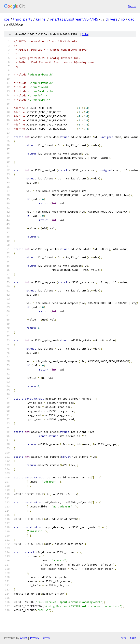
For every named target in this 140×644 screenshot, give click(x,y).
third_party (23, 19)
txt (123, 638)
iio (123, 19)
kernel (41, 19)
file (85, 34)
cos (7, 19)
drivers (111, 19)
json (133, 638)
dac (131, 19)
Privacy (35, 638)
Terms (46, 638)
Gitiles (24, 638)
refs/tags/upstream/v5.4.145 (74, 19)
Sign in (132, 6)
